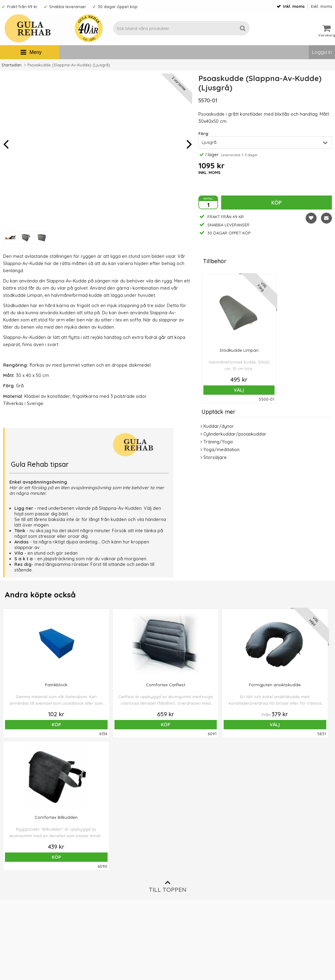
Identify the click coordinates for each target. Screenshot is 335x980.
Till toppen (167, 754)
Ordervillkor (182, 875)
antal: (208, 198)
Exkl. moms (321, 6)
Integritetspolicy (186, 893)
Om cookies (182, 884)
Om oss (177, 865)
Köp (277, 203)
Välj (239, 390)
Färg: (204, 133)
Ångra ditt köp (106, 891)
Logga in (322, 52)
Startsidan (12, 65)
